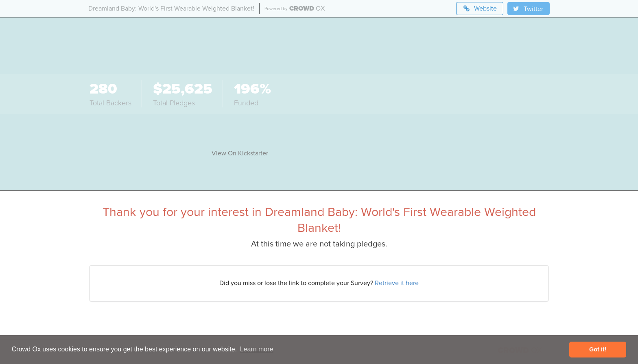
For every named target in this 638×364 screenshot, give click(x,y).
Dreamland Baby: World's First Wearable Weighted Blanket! (171, 9)
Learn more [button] (257, 349)
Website (480, 9)
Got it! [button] (598, 349)
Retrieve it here (397, 283)
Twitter (528, 9)
